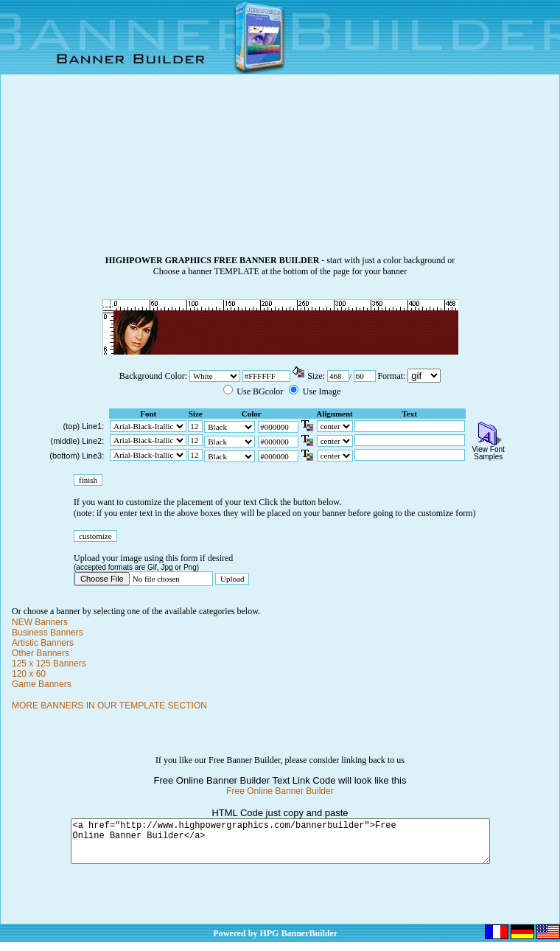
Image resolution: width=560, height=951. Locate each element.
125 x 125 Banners (49, 663)
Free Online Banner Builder (280, 791)
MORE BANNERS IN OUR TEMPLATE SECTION (109, 706)
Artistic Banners (43, 643)
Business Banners (48, 633)
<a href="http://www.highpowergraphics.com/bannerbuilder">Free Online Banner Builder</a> (280, 846)
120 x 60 (29, 674)
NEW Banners (40, 622)
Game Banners (42, 684)
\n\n (424, 376)
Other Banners (41, 653)
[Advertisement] (280, 170)
